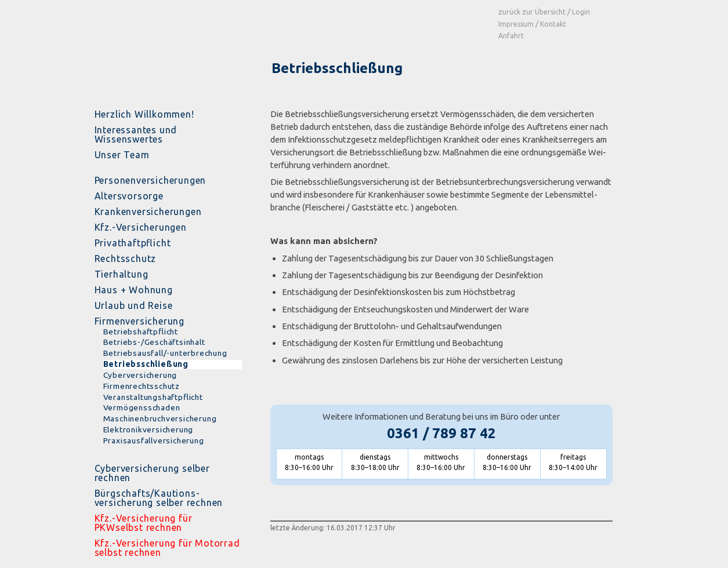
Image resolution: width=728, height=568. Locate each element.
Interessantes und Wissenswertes (136, 134)
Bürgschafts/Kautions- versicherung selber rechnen (159, 498)
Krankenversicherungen (148, 212)
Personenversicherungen (151, 180)
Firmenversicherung (140, 321)
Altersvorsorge (129, 196)
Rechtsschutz (126, 258)
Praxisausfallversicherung (154, 441)
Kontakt (553, 24)
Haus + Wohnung (134, 290)
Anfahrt (511, 36)
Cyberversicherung (140, 375)
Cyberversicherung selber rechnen (152, 473)
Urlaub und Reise (134, 305)
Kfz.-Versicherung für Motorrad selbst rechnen (167, 548)
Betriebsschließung (146, 364)
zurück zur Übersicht (532, 12)
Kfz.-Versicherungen (141, 227)
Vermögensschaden (142, 408)
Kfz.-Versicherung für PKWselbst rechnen (144, 523)
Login (581, 12)
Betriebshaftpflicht (141, 332)
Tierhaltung (122, 274)
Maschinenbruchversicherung (160, 419)
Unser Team (122, 155)
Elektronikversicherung (149, 430)
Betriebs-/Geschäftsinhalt (154, 342)
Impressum (516, 24)
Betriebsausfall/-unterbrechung (165, 353)
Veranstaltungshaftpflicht (153, 397)
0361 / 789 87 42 (441, 433)
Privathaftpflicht (133, 243)
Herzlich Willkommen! (144, 114)
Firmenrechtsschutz (142, 386)
